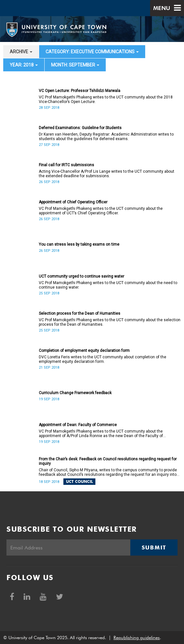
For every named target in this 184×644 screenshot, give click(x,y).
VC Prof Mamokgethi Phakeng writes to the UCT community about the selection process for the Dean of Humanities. (110, 322)
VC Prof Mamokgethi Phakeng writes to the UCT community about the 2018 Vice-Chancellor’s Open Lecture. (106, 99)
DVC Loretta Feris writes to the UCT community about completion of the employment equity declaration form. (103, 359)
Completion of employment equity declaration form (84, 351)
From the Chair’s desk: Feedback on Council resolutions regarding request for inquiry (108, 461)
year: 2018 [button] (24, 65)
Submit (154, 547)
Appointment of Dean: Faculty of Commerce (78, 425)
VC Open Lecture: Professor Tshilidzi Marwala (80, 91)
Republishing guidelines (137, 638)
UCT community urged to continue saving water (81, 276)
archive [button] (21, 52)
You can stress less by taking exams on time (79, 244)
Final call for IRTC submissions (66, 165)
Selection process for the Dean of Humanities (80, 313)
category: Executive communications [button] (92, 52)
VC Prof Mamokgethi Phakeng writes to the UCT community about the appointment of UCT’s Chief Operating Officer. (101, 211)
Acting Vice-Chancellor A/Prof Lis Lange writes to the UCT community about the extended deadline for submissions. (107, 174)
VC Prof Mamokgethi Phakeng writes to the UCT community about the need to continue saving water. (108, 285)
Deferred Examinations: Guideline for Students (80, 128)
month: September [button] (75, 65)
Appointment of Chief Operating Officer (73, 202)
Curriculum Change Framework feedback (75, 393)
